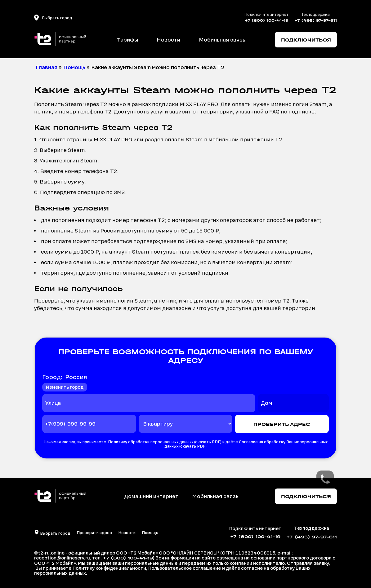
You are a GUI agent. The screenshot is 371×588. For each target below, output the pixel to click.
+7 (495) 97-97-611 (316, 20)
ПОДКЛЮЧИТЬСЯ (306, 40)
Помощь (150, 533)
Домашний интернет (151, 496)
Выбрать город (55, 533)
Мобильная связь (222, 40)
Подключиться (306, 496)
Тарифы (127, 40)
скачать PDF (208, 442)
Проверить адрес (94, 533)
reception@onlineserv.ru (62, 558)
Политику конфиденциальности (109, 568)
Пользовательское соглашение (185, 568)
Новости (168, 40)
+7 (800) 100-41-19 (266, 20)
